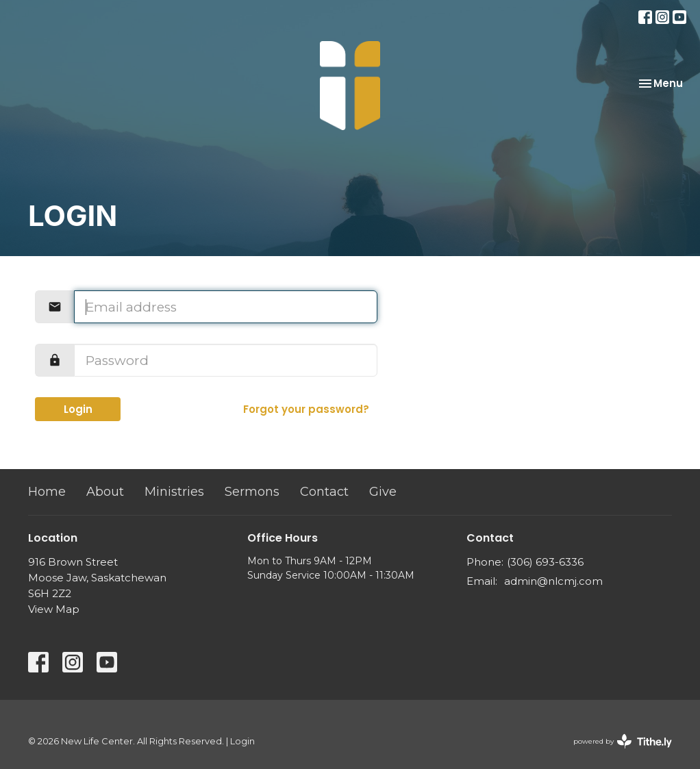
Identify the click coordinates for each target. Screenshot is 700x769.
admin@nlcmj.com (553, 581)
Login (78, 409)
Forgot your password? (306, 409)
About (105, 492)
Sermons (252, 492)
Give (383, 492)
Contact (324, 492)
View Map (54, 609)
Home (47, 492)
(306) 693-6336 (545, 562)
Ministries (174, 492)
